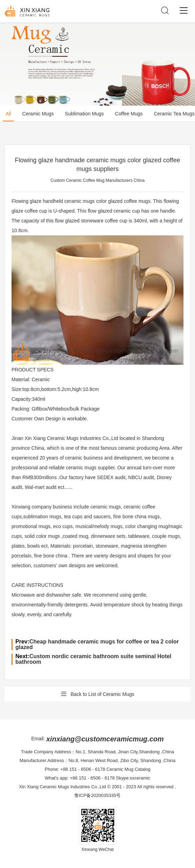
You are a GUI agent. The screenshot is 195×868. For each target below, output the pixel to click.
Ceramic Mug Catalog (129, 769)
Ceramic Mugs (38, 114)
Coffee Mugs (129, 114)
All (8, 114)
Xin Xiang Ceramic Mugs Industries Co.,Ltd (63, 787)
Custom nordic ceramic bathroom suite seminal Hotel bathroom (93, 659)
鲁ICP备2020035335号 (98, 795)
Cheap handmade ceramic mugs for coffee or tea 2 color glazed (97, 644)
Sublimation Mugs (84, 114)
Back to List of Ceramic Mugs (98, 694)
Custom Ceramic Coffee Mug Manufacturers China (97, 180)
